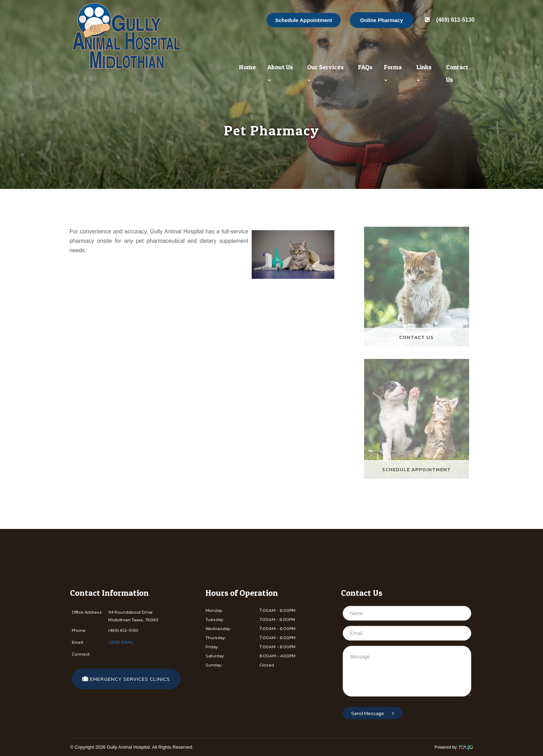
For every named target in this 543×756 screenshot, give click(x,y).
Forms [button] (393, 72)
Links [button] (424, 72)
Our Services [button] (325, 72)
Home (247, 67)
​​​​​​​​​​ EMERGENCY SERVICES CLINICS (126, 679)
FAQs (365, 67)
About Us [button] (280, 72)
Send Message (373, 713)
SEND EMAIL (121, 642)
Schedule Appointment (304, 20)
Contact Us (457, 73)
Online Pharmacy (382, 20)
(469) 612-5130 (448, 20)
